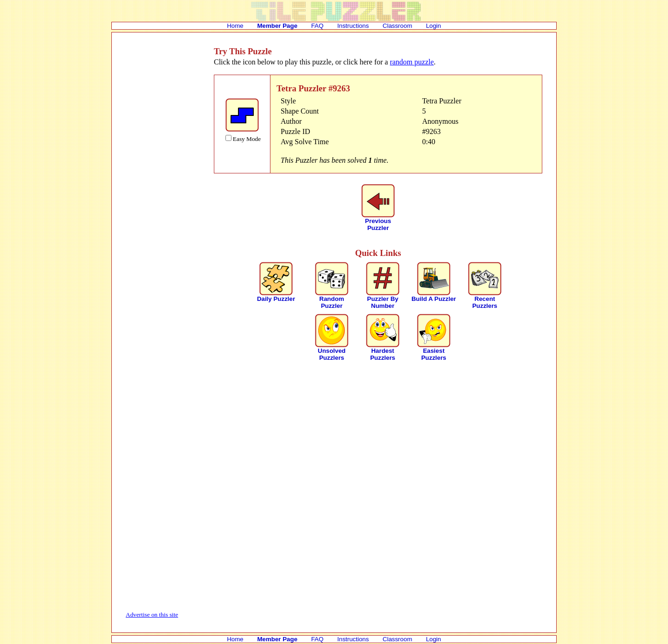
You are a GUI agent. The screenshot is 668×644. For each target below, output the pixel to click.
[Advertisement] (163, 185)
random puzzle (412, 62)
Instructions (353, 26)
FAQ (318, 26)
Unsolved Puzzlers (332, 354)
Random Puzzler (331, 302)
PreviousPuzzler (378, 224)
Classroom (398, 26)
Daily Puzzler (276, 299)
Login (434, 26)
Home (235, 26)
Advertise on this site (152, 615)
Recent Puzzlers (485, 302)
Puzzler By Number (382, 302)
